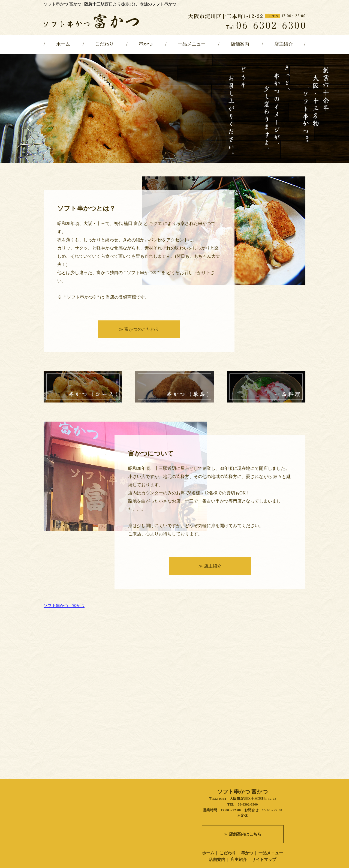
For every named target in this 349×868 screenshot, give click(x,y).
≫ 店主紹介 (210, 566)
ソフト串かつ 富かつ (64, 606)
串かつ (146, 44)
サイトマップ (264, 854)
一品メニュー (192, 44)
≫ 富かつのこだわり (139, 329)
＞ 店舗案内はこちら (243, 828)
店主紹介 (284, 44)
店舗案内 (240, 44)
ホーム (63, 44)
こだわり (104, 44)
